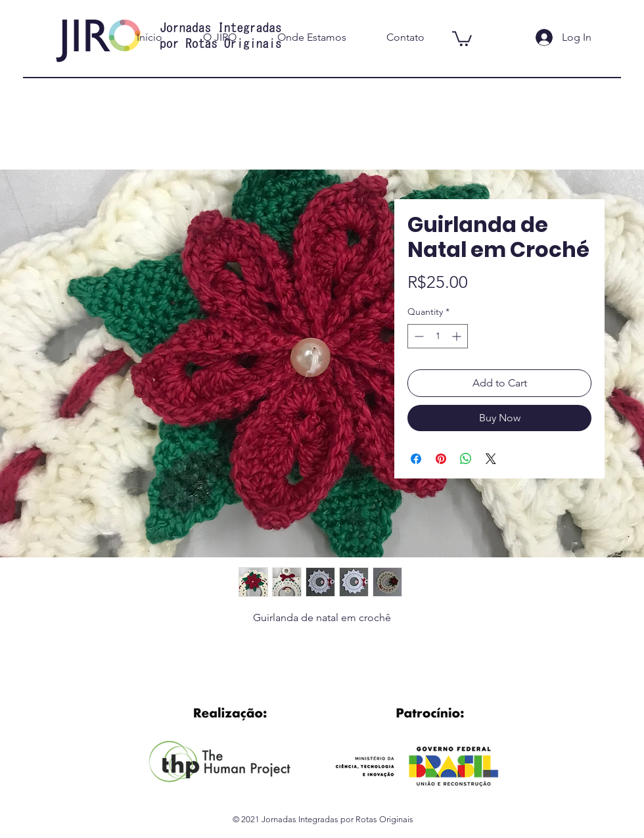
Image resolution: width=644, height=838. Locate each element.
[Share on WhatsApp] (466, 459)
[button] (462, 38)
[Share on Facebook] (416, 459)
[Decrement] (418, 336)
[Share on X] (491, 459)
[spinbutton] (438, 336)
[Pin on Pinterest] (441, 459)
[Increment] (458, 336)
